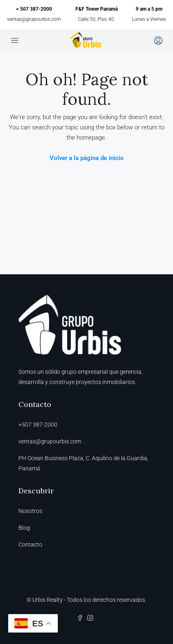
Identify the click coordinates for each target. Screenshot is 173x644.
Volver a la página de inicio (87, 158)
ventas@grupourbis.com (34, 19)
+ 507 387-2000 (34, 9)
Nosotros (30, 511)
